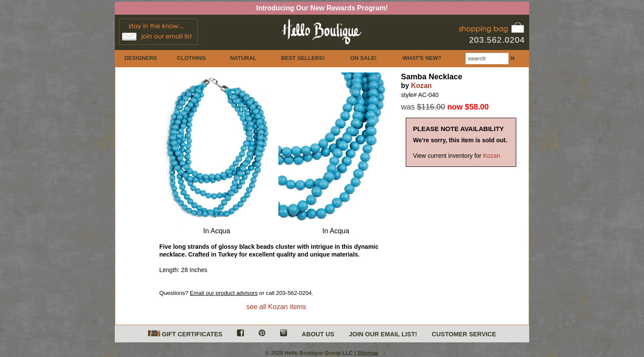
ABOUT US (318, 334)
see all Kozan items (276, 307)
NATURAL (243, 58)
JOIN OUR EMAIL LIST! (383, 334)
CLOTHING (191, 58)
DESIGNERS (140, 58)
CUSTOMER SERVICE (464, 334)
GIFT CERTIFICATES (185, 334)
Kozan (421, 86)
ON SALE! (363, 58)
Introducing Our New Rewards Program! (322, 8)
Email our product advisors (224, 293)
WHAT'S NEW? (422, 58)
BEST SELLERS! (303, 58)
